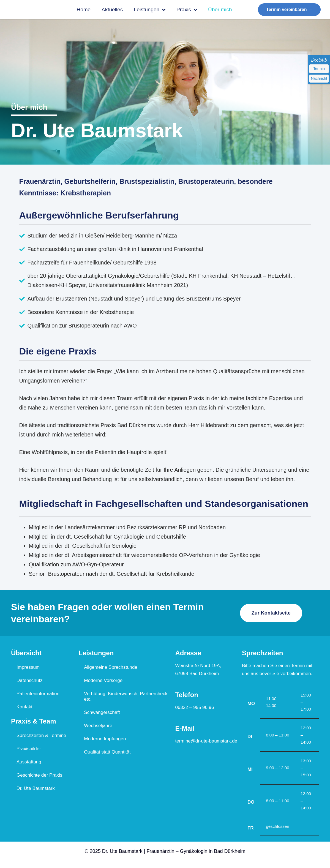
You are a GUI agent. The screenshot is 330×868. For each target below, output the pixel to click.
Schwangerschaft (102, 713)
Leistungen (150, 10)
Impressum (28, 668)
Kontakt (24, 708)
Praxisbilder (29, 750)
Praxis (187, 10)
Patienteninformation (38, 694)
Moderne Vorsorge (103, 681)
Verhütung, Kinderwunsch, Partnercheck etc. (126, 697)
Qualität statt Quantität (107, 753)
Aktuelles (112, 9)
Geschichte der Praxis (39, 776)
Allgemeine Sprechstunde (111, 668)
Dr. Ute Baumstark (36, 789)
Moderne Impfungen (105, 740)
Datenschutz (30, 681)
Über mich (220, 9)
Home (84, 9)
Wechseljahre (98, 726)
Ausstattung (29, 763)
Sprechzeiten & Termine (41, 736)
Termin (319, 69)
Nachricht (319, 78)
